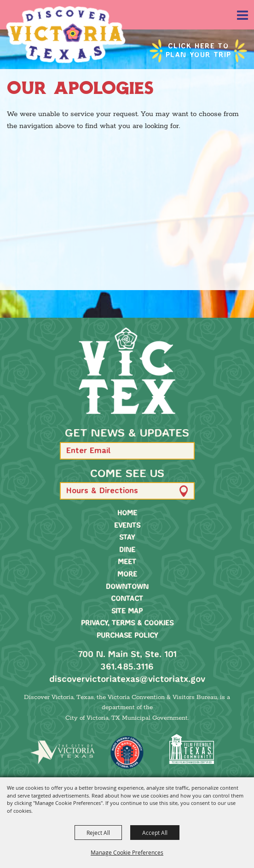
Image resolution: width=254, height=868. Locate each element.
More (127, 575)
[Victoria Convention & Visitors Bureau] (66, 35)
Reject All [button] (98, 833)
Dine (127, 550)
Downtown (127, 587)
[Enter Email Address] (127, 451)
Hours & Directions (102, 491)
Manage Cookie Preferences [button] (127, 852)
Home (127, 513)
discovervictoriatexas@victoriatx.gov (127, 680)
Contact (127, 599)
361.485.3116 (127, 667)
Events (127, 526)
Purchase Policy (127, 636)
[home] (127, 371)
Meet (127, 562)
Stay (127, 538)
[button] (183, 451)
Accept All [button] (155, 833)
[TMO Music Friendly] (127, 752)
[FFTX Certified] (191, 749)
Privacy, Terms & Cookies (127, 623)
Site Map (127, 612)
